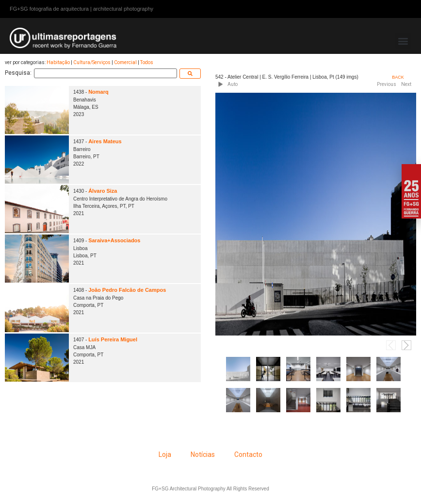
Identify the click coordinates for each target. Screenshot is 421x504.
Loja (165, 454)
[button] (403, 41)
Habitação (58, 62)
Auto (233, 84)
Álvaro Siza (103, 191)
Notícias (203, 454)
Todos (147, 62)
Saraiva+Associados (115, 240)
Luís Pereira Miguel (113, 339)
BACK (398, 77)
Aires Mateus (105, 141)
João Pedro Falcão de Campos (128, 290)
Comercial (125, 62)
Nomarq (99, 92)
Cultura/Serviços (92, 62)
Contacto (248, 454)
